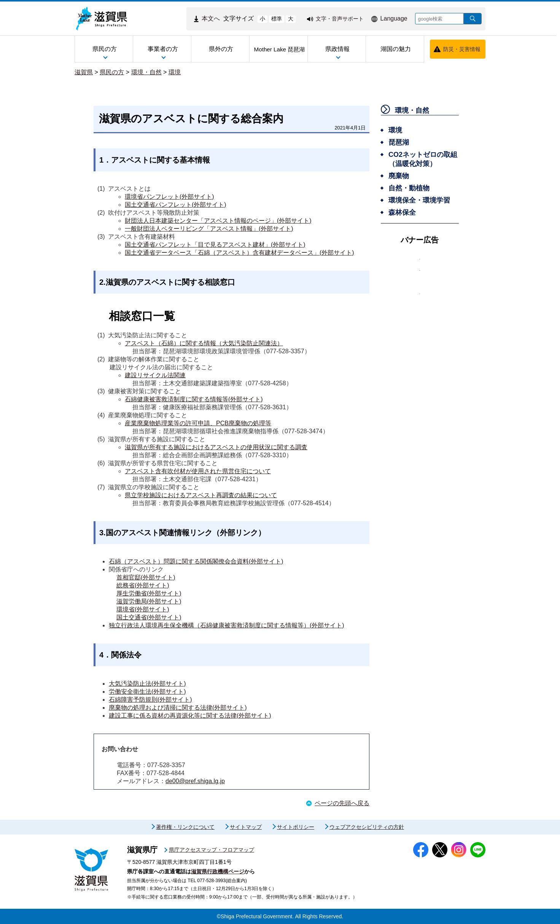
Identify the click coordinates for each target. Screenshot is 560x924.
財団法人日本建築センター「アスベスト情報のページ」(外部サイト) (218, 221)
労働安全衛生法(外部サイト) (147, 692)
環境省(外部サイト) (143, 609)
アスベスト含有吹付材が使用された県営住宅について (198, 471)
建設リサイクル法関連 (155, 375)
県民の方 (112, 72)
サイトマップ (246, 827)
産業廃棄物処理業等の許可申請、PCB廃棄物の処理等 (198, 423)
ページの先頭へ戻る (342, 803)
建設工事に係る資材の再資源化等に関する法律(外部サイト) (190, 716)
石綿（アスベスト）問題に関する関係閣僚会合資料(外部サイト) (196, 561)
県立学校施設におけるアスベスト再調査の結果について (201, 495)
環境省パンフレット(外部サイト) (169, 197)
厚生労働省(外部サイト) (149, 593)
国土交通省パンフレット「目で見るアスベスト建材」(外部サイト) (215, 245)
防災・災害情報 (462, 49)
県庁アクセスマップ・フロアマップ (212, 850)
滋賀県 (84, 72)
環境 (175, 72)
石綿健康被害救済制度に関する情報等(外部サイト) (194, 399)
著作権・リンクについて (185, 827)
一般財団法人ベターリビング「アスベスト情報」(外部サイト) (209, 229)
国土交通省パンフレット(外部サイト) (176, 205)
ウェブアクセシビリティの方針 (367, 827)
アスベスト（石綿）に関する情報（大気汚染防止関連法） (204, 343)
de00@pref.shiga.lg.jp (195, 781)
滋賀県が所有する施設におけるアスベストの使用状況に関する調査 (216, 447)
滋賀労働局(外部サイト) (149, 601)
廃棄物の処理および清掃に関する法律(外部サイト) (178, 708)
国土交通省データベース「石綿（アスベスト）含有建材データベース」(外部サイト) (239, 253)
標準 (277, 19)
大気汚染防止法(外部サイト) (147, 684)
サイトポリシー (296, 827)
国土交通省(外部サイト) (149, 617)
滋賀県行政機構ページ (218, 871)
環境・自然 (146, 72)
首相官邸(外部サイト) (146, 577)
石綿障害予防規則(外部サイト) (150, 700)
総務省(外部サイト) (143, 585)
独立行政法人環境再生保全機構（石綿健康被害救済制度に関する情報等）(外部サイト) (227, 625)
